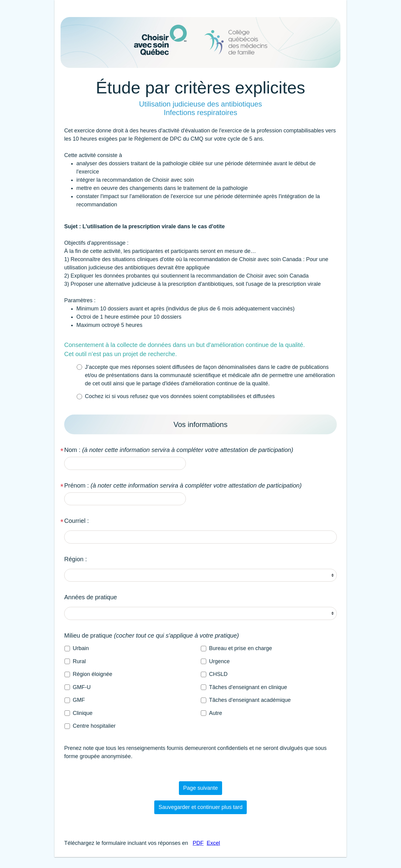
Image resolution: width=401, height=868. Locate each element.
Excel (213, 843)
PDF (198, 843)
